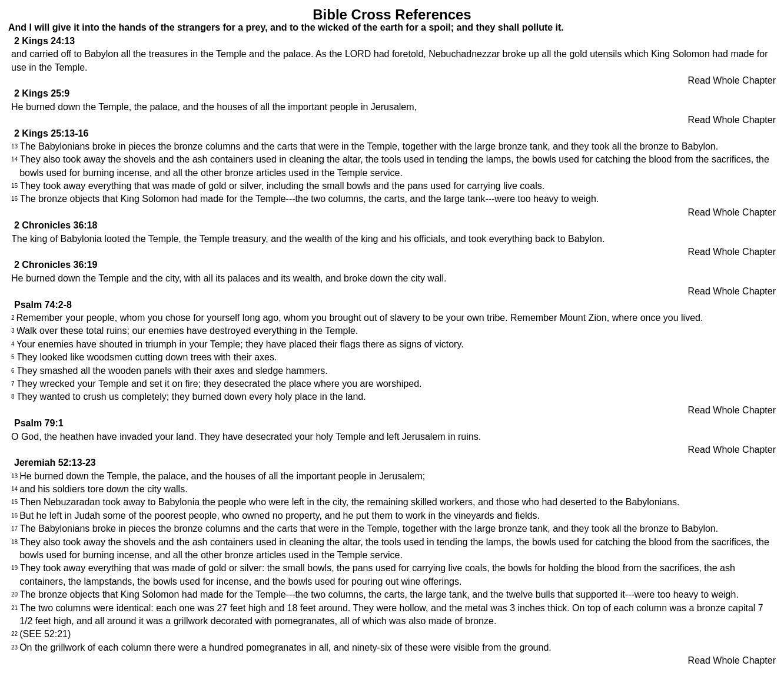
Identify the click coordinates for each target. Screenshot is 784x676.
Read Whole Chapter (732, 80)
